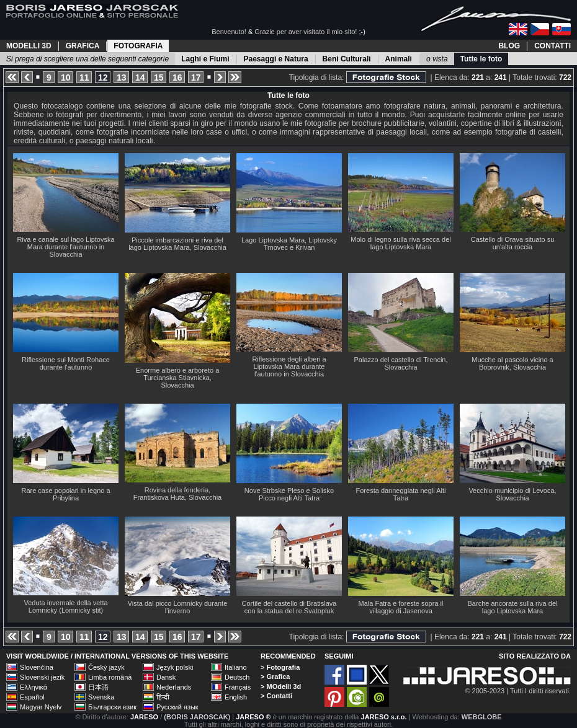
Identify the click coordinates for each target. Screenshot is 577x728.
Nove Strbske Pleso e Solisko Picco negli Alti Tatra (289, 494)
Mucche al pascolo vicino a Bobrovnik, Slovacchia (512, 363)
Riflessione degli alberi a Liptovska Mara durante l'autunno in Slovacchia (289, 366)
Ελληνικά (34, 687)
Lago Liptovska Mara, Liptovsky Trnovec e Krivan (289, 244)
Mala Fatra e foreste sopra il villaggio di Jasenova (401, 607)
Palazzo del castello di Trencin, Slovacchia (400, 363)
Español (32, 697)
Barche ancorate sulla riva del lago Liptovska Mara (513, 607)
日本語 (98, 687)
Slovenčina (37, 667)
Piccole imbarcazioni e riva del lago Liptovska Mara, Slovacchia (177, 244)
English (236, 697)
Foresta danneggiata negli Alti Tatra (401, 494)
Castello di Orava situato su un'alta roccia (513, 243)
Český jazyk (106, 667)
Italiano (235, 667)
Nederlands (174, 687)
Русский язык (177, 707)
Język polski (175, 667)
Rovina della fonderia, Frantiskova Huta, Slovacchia (177, 494)
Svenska (101, 697)
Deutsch (237, 677)
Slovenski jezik (42, 677)
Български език (112, 707)
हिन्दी (163, 697)
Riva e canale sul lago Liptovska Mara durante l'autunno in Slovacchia (65, 247)
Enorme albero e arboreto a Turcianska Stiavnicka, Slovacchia (178, 378)
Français (238, 687)
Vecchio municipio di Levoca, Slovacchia (512, 494)
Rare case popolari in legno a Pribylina (65, 494)
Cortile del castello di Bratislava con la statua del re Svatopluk (289, 607)
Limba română (110, 677)
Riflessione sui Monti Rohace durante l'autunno (66, 363)
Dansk (166, 677)
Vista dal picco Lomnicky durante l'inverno (178, 607)
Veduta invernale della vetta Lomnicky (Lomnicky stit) (65, 606)
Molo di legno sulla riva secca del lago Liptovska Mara (400, 243)
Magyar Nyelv (41, 707)
